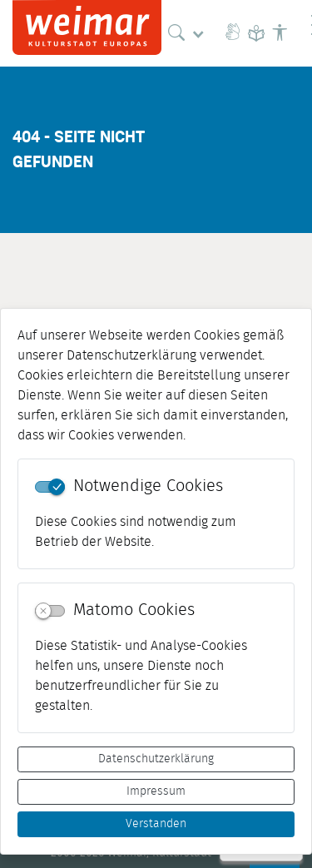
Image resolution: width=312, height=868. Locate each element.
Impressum (156, 791)
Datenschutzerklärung (156, 759)
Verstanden (156, 824)
